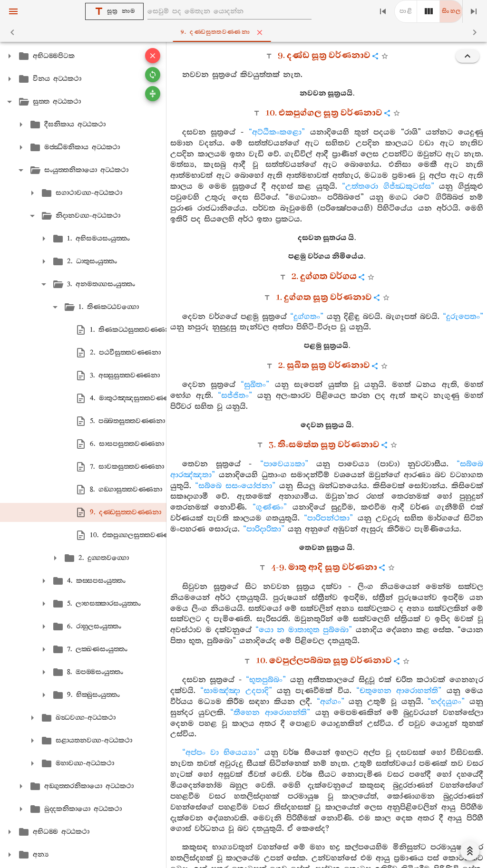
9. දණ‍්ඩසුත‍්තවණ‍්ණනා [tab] (245, 32)
